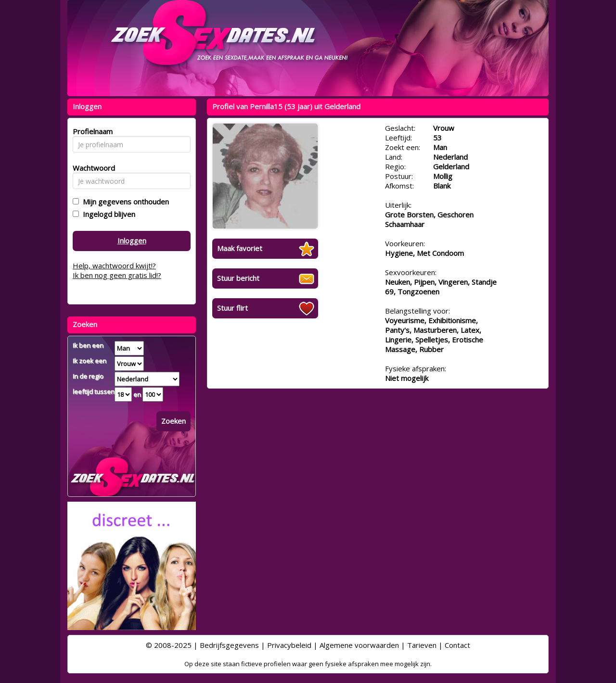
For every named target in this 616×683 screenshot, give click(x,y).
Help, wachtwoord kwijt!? (114, 266)
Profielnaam (91, 131)
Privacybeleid (289, 645)
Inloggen (132, 240)
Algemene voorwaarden (359, 645)
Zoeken (173, 421)
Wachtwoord (91, 168)
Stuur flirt (232, 308)
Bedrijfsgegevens (229, 645)
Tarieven (422, 645)
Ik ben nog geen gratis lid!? (117, 275)
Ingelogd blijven (107, 214)
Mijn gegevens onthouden (124, 202)
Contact (457, 645)
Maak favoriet (240, 248)
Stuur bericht (238, 278)
